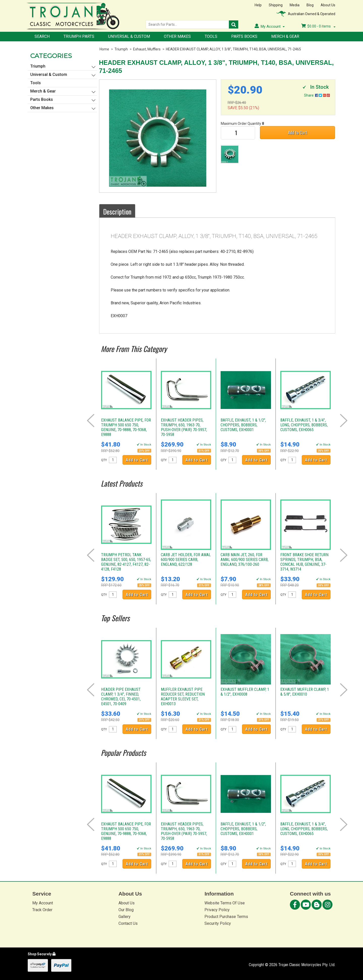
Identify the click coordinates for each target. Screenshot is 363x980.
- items (318, 26)
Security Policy (218, 923)
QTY (104, 460)
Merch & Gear (285, 36)
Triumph (121, 49)
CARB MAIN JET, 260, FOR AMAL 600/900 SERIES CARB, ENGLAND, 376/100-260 (245, 560)
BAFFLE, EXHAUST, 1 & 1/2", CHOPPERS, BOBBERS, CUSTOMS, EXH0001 (243, 425)
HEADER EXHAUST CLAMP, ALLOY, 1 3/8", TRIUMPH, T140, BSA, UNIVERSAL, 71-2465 (233, 49)
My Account (43, 903)
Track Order (42, 910)
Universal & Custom (129, 36)
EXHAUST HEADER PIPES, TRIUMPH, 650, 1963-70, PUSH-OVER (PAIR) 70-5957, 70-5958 (184, 427)
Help (258, 5)
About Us (328, 5)
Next (344, 421)
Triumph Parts (79, 36)
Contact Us (128, 923)
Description (117, 212)
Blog (310, 5)
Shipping (276, 5)
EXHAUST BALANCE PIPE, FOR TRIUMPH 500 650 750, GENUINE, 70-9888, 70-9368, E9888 (126, 427)
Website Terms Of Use (225, 903)
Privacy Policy (217, 910)
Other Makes (177, 36)
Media (295, 5)
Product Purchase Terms (226, 917)
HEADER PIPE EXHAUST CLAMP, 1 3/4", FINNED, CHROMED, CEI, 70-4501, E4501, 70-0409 (121, 697)
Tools (211, 36)
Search (42, 36)
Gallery (125, 917)
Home (104, 49)
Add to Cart (298, 132)
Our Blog (126, 910)
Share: (317, 95)
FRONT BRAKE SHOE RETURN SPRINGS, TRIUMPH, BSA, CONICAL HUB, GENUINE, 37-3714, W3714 (304, 562)
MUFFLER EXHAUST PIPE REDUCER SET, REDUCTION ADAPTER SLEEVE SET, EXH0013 (183, 697)
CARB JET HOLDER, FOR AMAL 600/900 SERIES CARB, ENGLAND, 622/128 (186, 560)
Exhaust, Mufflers (147, 49)
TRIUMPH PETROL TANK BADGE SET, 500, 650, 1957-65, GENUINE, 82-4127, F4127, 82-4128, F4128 (126, 562)
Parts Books (244, 36)
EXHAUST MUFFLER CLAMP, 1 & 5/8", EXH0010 (305, 692)
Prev (91, 421)
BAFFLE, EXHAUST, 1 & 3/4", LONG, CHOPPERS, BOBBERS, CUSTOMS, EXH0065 (304, 425)
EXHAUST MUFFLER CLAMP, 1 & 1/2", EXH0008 (245, 692)
